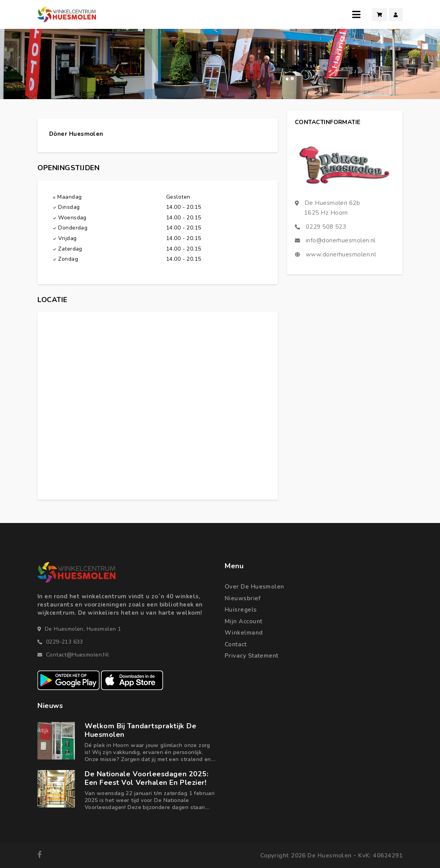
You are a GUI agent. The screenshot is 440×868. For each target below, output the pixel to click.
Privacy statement (252, 656)
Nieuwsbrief (243, 598)
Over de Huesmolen (255, 587)
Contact (236, 644)
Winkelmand (244, 633)
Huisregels (241, 610)
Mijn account (243, 621)
